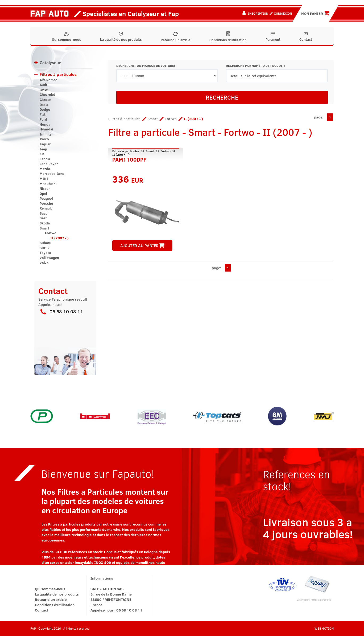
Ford (43, 119)
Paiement (273, 37)
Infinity (46, 134)
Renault (46, 208)
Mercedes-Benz (52, 174)
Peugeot (46, 198)
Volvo (44, 263)
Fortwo (51, 233)
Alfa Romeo (49, 80)
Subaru (45, 243)
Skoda (45, 223)
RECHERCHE (222, 97)
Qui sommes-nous (67, 37)
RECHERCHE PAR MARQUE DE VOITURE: (146, 66)
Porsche (46, 203)
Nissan (45, 188)
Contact (306, 37)
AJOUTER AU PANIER (142, 245)
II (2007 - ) (59, 238)
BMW (44, 90)
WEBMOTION (324, 628)
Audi (43, 85)
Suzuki (45, 248)
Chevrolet (47, 95)
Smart (44, 228)
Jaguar (45, 144)
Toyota (45, 253)
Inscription (258, 13)
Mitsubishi (48, 184)
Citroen (45, 100)
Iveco (44, 139)
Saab (44, 213)
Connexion (283, 13)
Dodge (45, 109)
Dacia (44, 105)
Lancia (45, 159)
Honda (45, 124)
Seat (43, 218)
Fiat (43, 114)
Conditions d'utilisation (228, 37)
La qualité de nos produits (121, 37)
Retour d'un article (175, 37)
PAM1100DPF (129, 159)
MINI (44, 179)
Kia (42, 154)
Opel (43, 194)
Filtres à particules (58, 74)
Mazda (45, 169)
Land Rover (49, 164)
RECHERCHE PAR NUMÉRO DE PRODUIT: (255, 66)
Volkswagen (49, 258)
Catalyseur (50, 62)
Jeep (43, 149)
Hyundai (46, 129)
